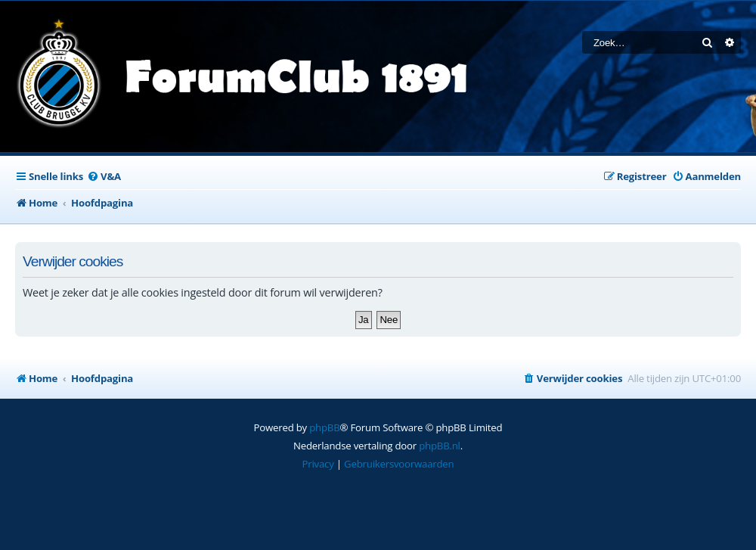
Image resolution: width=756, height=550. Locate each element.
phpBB (324, 427)
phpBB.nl (440, 446)
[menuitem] (104, 177)
